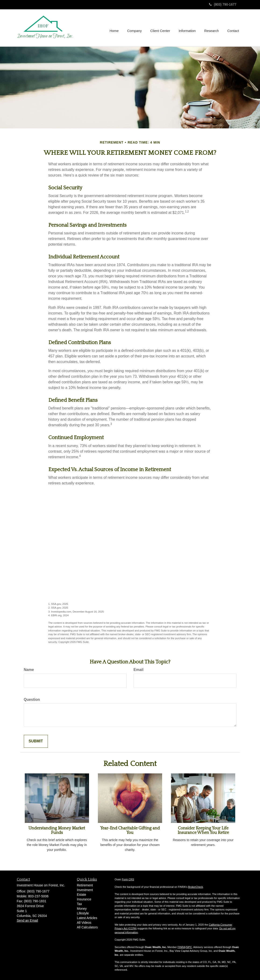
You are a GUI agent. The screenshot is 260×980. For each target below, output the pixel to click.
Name (29, 670)
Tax (79, 904)
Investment (85, 890)
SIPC (189, 947)
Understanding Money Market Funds (57, 831)
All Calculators (87, 927)
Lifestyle (83, 913)
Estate (82, 895)
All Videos (84, 923)
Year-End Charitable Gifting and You (130, 831)
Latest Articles (87, 918)
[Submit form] (36, 741)
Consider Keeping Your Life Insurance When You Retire (203, 831)
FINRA (181, 947)
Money (82, 909)
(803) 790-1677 (223, 4)
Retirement (85, 885)
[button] (136, 28)
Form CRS (128, 879)
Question (32, 700)
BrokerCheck (196, 887)
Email (139, 670)
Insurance (84, 899)
